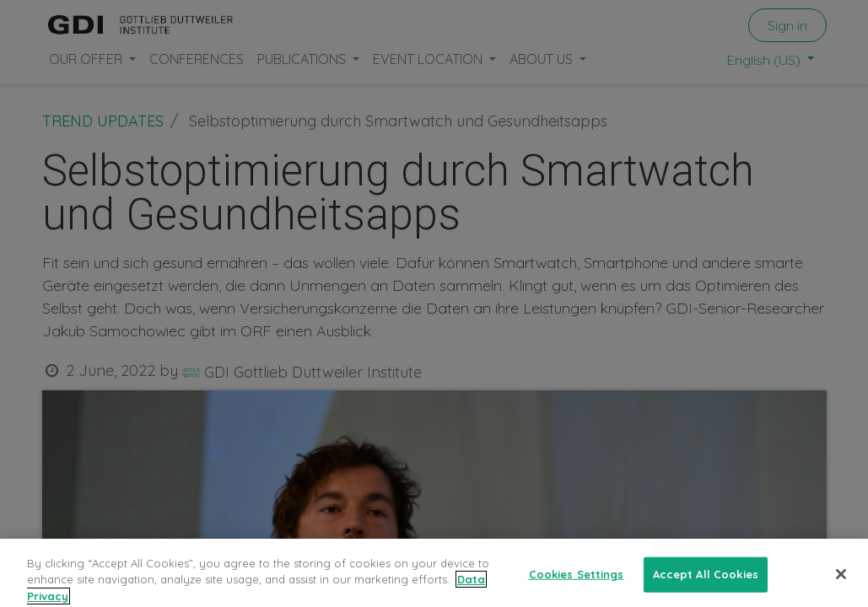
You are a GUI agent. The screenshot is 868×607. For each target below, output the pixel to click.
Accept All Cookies (706, 584)
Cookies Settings (577, 584)
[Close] (841, 584)
